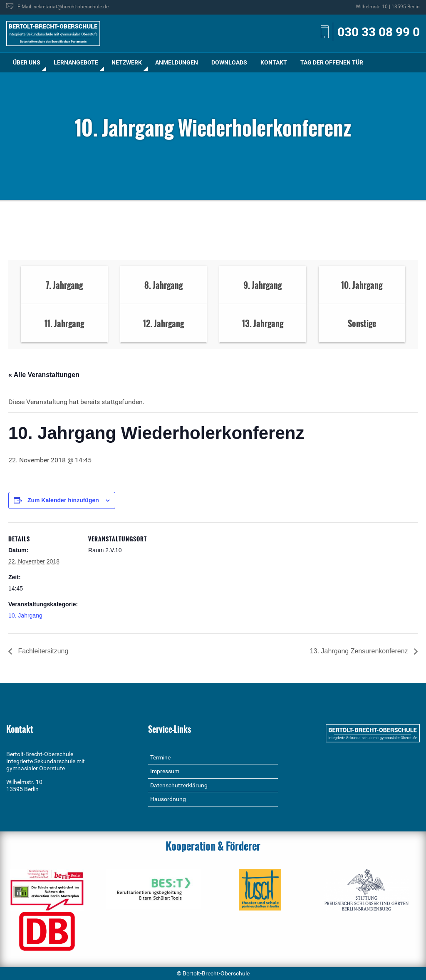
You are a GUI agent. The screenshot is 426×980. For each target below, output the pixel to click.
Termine (160, 757)
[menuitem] (27, 63)
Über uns (27, 62)
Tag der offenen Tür (332, 62)
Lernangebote (76, 62)
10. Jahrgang (25, 615)
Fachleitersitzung (42, 651)
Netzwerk (127, 62)
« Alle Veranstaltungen (44, 375)
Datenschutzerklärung (179, 785)
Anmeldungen (177, 62)
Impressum (165, 771)
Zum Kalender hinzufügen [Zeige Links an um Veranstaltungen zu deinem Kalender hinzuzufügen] (63, 500)
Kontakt (274, 62)
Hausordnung (168, 799)
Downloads (229, 62)
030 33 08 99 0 (379, 32)
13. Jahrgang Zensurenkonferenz (360, 651)
